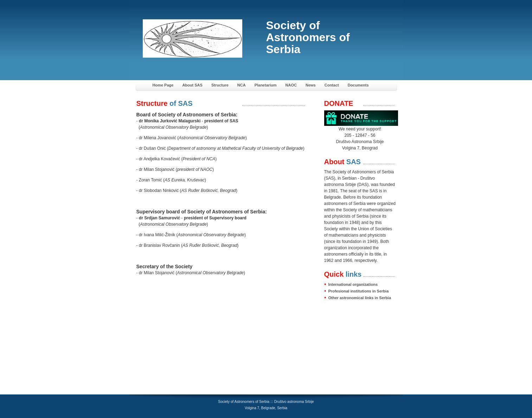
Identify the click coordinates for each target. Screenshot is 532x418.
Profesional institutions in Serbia (359, 291)
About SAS (192, 85)
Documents (358, 85)
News (311, 85)
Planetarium (266, 85)
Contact (332, 85)
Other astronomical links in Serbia (360, 298)
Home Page (163, 85)
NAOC (291, 85)
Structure (220, 85)
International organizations (353, 284)
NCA (242, 85)
